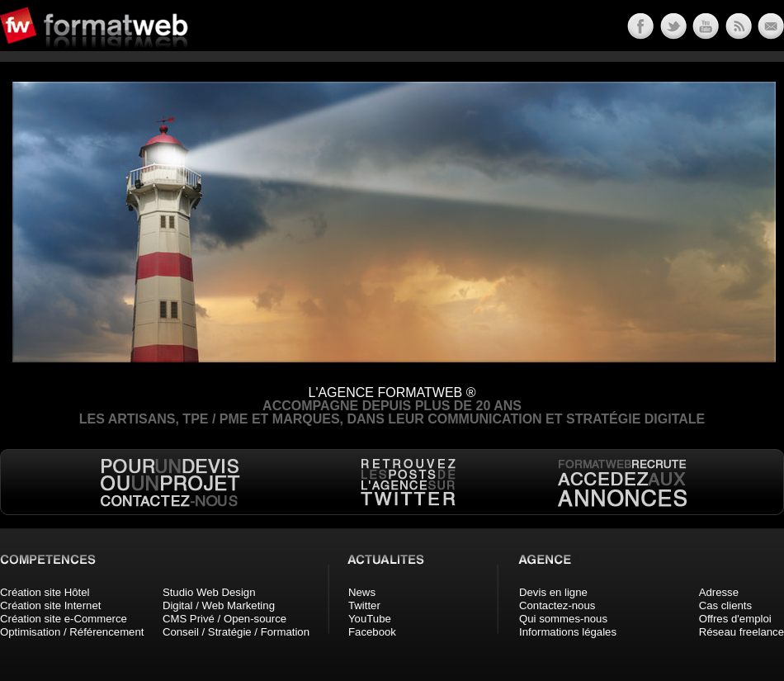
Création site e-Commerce (64, 619)
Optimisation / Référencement (72, 632)
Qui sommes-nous (563, 619)
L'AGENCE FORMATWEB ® (392, 393)
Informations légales (568, 632)
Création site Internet (50, 605)
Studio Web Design (209, 592)
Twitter (364, 605)
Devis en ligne (553, 592)
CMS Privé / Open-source (224, 619)
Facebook (372, 632)
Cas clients (726, 605)
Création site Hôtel (45, 592)
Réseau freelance (741, 632)
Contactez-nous (557, 605)
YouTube (370, 619)
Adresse (719, 592)
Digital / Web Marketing (219, 605)
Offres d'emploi (735, 619)
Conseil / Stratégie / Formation (236, 632)
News (362, 592)
